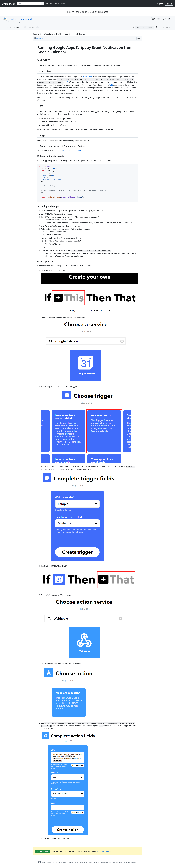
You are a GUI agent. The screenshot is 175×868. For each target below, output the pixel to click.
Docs (91, 862)
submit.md (26, 19)
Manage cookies (106, 862)
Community (84, 862)
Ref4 (106, 85)
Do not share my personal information (125, 862)
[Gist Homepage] (8, 4)
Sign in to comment (104, 851)
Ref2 (90, 77)
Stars (34, 27)
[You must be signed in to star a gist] (156, 19)
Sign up (169, 4)
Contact (97, 862)
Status (77, 862)
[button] (156, 27)
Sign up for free (42, 851)
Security (70, 862)
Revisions (20, 27)
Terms (58, 862)
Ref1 (85, 77)
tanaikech (13, 19)
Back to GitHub (60, 4)
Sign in (160, 4)
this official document (72, 151)
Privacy (64, 862)
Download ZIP (166, 27)
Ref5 (111, 85)
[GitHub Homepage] (40, 862)
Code (8, 27)
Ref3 (66, 82)
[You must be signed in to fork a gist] (167, 19)
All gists (49, 4)
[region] (87, 443)
